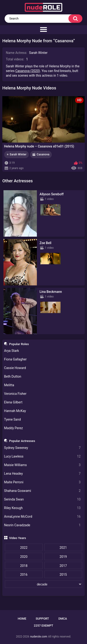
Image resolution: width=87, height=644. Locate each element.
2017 (63, 566)
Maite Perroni (42, 482)
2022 (24, 548)
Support (42, 619)
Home (22, 619)
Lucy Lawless (42, 456)
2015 (63, 575)
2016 (24, 575)
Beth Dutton (13, 376)
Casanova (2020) (28, 71)
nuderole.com (39, 637)
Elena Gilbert (13, 402)
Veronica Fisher (15, 394)
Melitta (9, 385)
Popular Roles (19, 344)
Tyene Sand (13, 419)
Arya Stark (12, 351)
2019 (63, 557)
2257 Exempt (43, 626)
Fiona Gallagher (15, 359)
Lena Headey (42, 474)
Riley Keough (42, 508)
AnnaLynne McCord (42, 517)
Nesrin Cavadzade (42, 525)
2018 (24, 566)
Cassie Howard (15, 368)
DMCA (63, 619)
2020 (24, 557)
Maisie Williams (42, 465)
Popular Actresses (22, 441)
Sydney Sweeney (42, 448)
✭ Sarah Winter (16, 154)
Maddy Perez (14, 428)
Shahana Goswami (42, 491)
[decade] (43, 584)
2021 (63, 548)
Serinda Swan (42, 499)
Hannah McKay (15, 411)
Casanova (43, 154)
